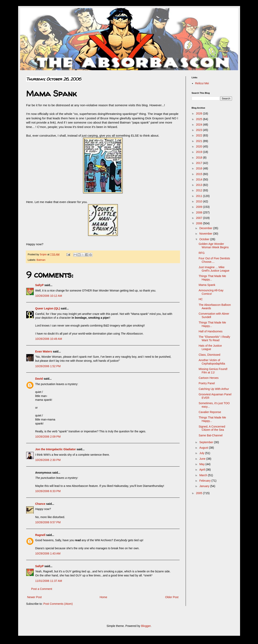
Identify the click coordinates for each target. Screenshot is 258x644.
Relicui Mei (202, 83)
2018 (199, 158)
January (205, 486)
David (39, 379)
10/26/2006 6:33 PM (48, 491)
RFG (202, 253)
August (204, 448)
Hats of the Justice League (210, 347)
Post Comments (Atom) (58, 604)
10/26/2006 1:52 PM (48, 366)
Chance (40, 504)
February (205, 481)
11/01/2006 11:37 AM (49, 581)
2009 (199, 207)
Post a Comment (42, 589)
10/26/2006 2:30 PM (48, 460)
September (207, 442)
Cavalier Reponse (210, 412)
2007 (199, 218)
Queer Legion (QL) (48, 308)
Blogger (146, 626)
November (206, 234)
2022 (199, 135)
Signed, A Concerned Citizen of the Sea (212, 428)
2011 (199, 196)
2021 (199, 141)
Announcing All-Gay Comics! (211, 292)
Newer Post (34, 597)
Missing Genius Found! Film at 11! (213, 371)
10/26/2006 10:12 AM (49, 296)
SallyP (40, 285)
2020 (199, 146)
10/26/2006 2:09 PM (48, 437)
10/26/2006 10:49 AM (49, 339)
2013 (199, 185)
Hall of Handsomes (210, 331)
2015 (199, 174)
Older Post (172, 597)
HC (201, 299)
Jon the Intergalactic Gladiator (56, 449)
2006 (199, 223)
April (203, 470)
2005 (199, 493)
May (202, 464)
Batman (41, 260)
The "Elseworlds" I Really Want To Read (214, 338)
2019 (199, 152)
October (205, 239)
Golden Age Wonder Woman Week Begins (214, 246)
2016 (199, 168)
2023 (199, 130)
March (204, 475)
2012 (199, 190)
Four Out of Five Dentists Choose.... (214, 260)
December (206, 228)
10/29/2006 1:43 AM (48, 553)
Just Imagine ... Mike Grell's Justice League (214, 269)
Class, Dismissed (209, 355)
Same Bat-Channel (210, 435)
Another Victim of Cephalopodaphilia (212, 362)
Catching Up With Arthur (214, 389)
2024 (199, 125)
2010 (199, 201)
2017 (199, 163)
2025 (199, 119)
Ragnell (40, 535)
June (203, 459)
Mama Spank (207, 285)
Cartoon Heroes (209, 378)
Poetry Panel (207, 383)
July (202, 453)
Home (103, 597)
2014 (199, 179)
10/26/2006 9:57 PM (48, 522)
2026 (199, 113)
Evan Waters (44, 351)
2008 (199, 212)
